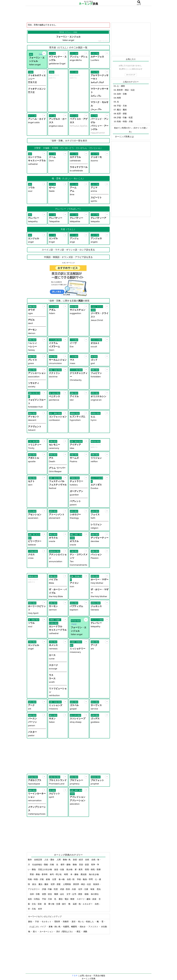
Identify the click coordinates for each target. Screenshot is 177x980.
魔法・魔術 (44, 884)
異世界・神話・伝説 (82, 884)
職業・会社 (59, 894)
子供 (37, 922)
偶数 (85, 931)
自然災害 (38, 860)
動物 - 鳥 (67, 860)
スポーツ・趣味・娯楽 (87, 899)
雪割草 (57, 922)
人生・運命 (49, 860)
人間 (59, 860)
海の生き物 (94, 874)
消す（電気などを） (65, 931)
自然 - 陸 (71, 879)
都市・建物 (66, 864)
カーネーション (47, 931)
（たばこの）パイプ (37, 927)
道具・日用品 (34, 899)
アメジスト (93, 927)
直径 (74, 922)
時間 (66, 874)
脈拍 (30, 922)
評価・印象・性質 (50, 889)
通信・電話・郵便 (67, 899)
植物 (87, 894)
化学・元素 (83, 889)
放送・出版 (59, 869)
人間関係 (67, 884)
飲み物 (70, 869)
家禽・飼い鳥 (55, 927)
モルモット (47, 922)
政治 (34, 884)
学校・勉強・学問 (85, 879)
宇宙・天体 (47, 899)
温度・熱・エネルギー (83, 904)
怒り (35, 931)
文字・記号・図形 (75, 894)
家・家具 (79, 869)
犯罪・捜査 (56, 884)
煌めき (83, 927)
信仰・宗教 (35, 894)
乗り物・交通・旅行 (57, 904)
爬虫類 (84, 874)
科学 (40, 909)
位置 (54, 879)
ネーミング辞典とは (124, 137)
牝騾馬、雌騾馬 (70, 927)
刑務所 (66, 922)
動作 (30, 860)
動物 (75, 864)
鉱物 (48, 879)
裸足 (79, 931)
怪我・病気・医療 (93, 869)
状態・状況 (47, 894)
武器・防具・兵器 (68, 889)
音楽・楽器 (84, 864)
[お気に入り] (44, 53)
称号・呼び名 (56, 874)
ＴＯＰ (75, 976)
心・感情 (121, 86)
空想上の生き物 (45, 869)
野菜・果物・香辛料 (39, 874)
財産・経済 (78, 860)
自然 (87, 860)
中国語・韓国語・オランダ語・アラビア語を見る (68, 257)
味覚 (93, 889)
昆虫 (99, 889)
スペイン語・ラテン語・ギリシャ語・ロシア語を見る (68, 250)
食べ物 (62, 879)
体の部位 (95, 894)
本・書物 (75, 874)
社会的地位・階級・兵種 (43, 864)
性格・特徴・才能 (36, 879)
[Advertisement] (88, 14)
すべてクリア (131, 75)
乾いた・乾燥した (86, 922)
